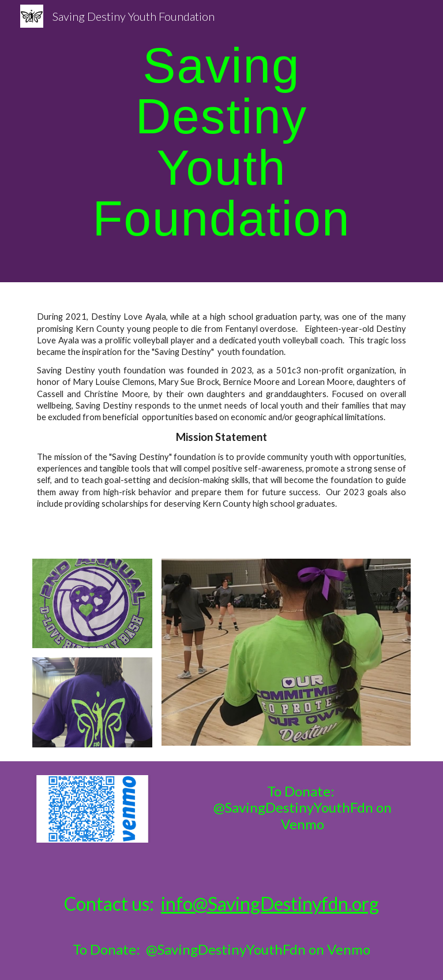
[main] (221, 141)
